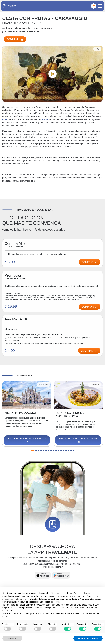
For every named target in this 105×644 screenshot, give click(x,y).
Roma (45, 119)
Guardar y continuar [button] (88, 638)
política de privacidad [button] (27, 596)
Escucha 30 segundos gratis (27, 440)
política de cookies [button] (52, 602)
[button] (33, 450)
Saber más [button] (12, 638)
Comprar (15, 39)
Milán (5, 119)
